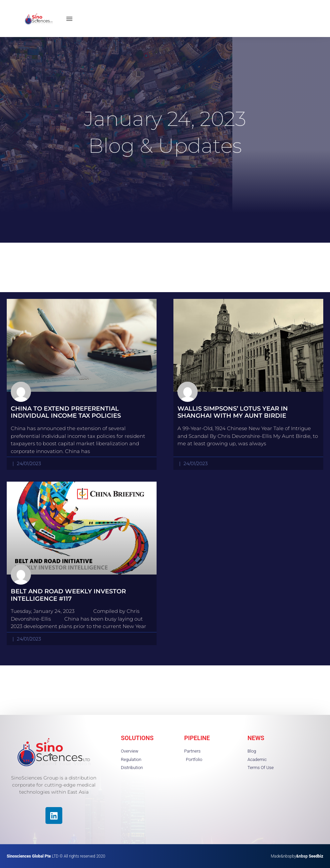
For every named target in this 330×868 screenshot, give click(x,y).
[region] (88, 820)
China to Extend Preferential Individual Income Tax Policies (66, 412)
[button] (69, 19)
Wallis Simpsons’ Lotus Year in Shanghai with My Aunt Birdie (233, 412)
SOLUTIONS (137, 738)
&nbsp (310, 856)
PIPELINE (197, 738)
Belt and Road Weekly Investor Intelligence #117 (68, 595)
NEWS (256, 738)
